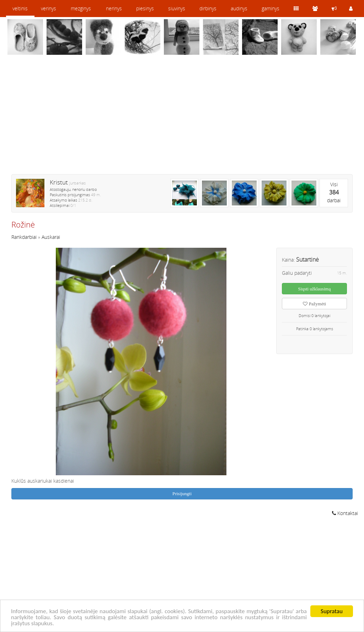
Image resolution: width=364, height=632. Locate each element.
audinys (239, 8)
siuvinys (177, 8)
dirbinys (208, 8)
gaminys (271, 8)
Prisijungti (182, 494)
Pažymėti (314, 304)
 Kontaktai (345, 513)
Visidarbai (334, 192)
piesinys (145, 8)
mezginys (81, 8)
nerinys (114, 8)
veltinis (20, 8)
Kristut (59, 182)
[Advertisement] (182, 119)
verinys (49, 8)
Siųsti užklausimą (315, 289)
